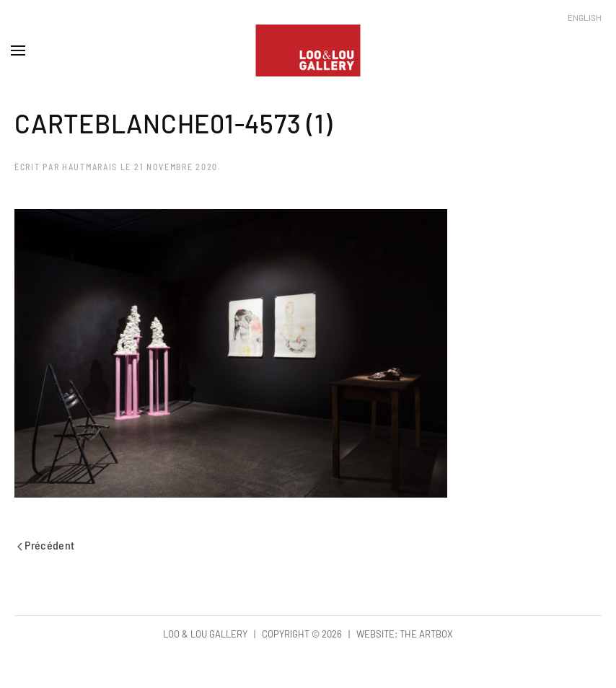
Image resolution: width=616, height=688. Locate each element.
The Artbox (426, 634)
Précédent (46, 545)
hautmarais (90, 167)
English (585, 17)
